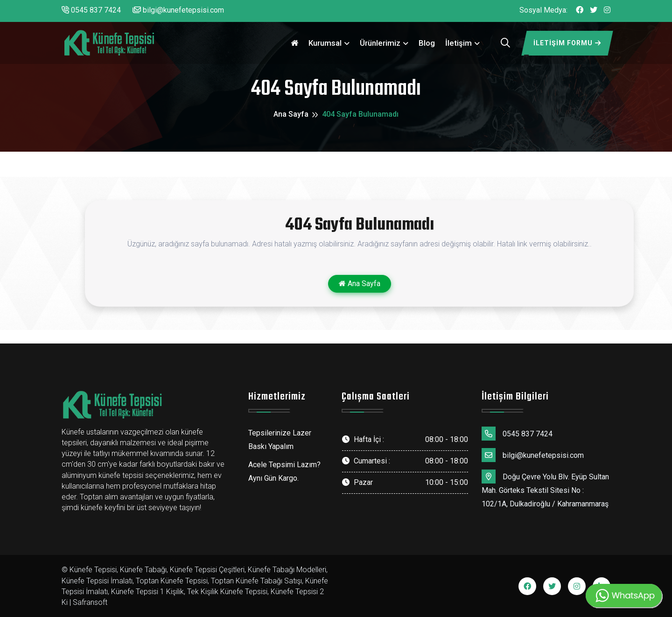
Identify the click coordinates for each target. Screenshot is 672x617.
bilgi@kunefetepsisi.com (178, 10)
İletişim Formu (567, 43)
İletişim (458, 43)
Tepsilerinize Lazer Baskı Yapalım (280, 440)
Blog (427, 43)
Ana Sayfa (291, 114)
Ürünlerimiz (380, 43)
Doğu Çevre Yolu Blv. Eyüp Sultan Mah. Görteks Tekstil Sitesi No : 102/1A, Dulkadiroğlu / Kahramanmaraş (545, 489)
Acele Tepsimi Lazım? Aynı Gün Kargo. (284, 471)
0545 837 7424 (91, 10)
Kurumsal (325, 43)
